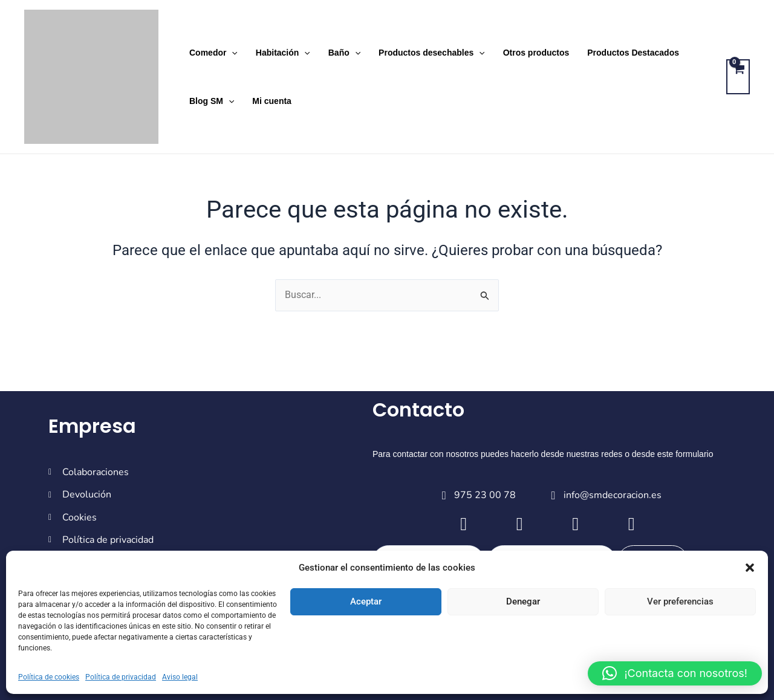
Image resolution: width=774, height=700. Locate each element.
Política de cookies (49, 677)
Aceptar (366, 601)
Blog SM (211, 101)
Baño (341, 53)
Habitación (281, 53)
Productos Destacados (626, 53)
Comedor (213, 53)
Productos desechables (428, 53)
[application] (231, 53)
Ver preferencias (680, 601)
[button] (750, 568)
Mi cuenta (270, 101)
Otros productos (531, 53)
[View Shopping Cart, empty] (738, 77)
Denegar (523, 601)
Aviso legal (180, 677)
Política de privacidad (121, 677)
